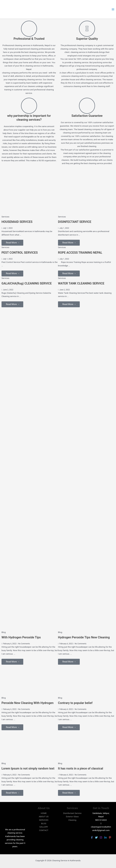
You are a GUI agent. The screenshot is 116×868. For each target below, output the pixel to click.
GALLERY (44, 827)
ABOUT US (44, 816)
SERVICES (44, 820)
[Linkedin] (105, 837)
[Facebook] (92, 837)
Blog (4, 632)
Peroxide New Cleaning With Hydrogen (28, 703)
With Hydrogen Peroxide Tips (21, 637)
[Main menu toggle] (113, 9)
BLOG (44, 823)
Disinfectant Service (72, 813)
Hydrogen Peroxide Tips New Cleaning (84, 637)
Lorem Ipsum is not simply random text (28, 768)
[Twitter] (96, 837)
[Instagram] (101, 837)
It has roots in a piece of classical (81, 768)
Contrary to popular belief (75, 703)
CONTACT (44, 830)
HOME (44, 813)
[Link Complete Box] (30, 230)
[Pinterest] (110, 837)
